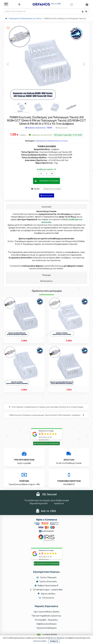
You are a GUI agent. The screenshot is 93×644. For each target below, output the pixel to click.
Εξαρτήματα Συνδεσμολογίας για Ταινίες (52, 141)
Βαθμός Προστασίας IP (47, 586)
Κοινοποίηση (47, 195)
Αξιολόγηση (62, 128)
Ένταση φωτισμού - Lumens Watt (48, 590)
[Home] (6, 18)
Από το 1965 (56, 4)
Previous (10, 64)
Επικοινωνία (48, 598)
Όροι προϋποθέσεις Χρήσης (46, 612)
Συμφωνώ (54, 641)
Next (86, 64)
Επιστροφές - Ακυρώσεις (46, 620)
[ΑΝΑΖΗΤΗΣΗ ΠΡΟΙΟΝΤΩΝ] (47, 11)
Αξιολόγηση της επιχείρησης (46, 443)
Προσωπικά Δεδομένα (47, 628)
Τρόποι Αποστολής (46, 581)
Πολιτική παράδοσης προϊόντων (46, 616)
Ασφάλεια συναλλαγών (46, 624)
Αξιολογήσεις (46, 281)
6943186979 (69, 484)
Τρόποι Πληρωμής (47, 577)
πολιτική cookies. (40, 641)
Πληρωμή (46, 275)
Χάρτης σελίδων (46, 594)
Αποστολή (46, 207)
